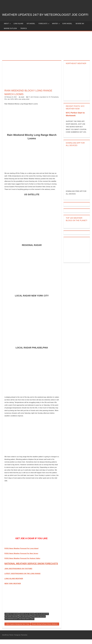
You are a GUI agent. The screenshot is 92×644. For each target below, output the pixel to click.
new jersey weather (11, 621)
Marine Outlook (10, 33)
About (7, 28)
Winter (56, 28)
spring (24, 104)
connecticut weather (12, 618)
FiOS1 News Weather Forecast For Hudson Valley (22, 563)
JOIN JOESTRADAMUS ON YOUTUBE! (18, 573)
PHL (6, 104)
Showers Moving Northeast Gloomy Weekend (44, 629)
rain (9, 104)
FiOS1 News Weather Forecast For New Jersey (21, 558)
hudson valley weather (27, 618)
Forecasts (44, 28)
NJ (47, 101)
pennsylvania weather (38, 621)
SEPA (16, 104)
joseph (22, 101)
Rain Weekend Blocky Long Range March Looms (19, 623)
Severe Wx (80, 28)
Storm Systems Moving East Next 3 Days (18, 629)
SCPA (12, 104)
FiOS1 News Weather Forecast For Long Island (21, 553)
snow (20, 104)
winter (28, 104)
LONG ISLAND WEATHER (14, 583)
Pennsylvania (55, 101)
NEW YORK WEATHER (13, 588)
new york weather (25, 621)
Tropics (23, 33)
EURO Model (67, 28)
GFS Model (31, 28)
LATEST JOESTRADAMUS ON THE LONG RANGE (23, 578)
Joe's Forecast (35, 101)
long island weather (42, 618)
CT (29, 101)
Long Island (42, 101)
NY (50, 101)
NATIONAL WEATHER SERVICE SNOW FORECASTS (31, 568)
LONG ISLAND (18, 28)
